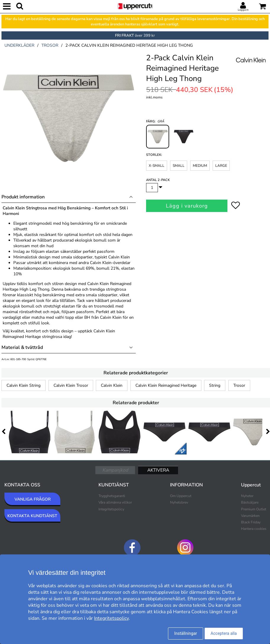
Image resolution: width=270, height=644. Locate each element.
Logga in (243, 10)
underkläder (19, 45)
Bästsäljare (250, 502)
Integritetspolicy (111, 509)
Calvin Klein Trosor (71, 385)
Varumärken (250, 516)
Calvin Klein (112, 385)
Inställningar (186, 633)
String (215, 385)
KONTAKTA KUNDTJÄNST (32, 516)
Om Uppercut (181, 496)
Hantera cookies (254, 529)
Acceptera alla (224, 633)
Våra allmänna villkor (115, 502)
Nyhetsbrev (179, 502)
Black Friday (251, 522)
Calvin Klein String (24, 385)
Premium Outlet (254, 509)
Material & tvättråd (22, 347)
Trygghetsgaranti (112, 496)
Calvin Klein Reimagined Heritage (166, 385)
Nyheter (247, 496)
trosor (50, 45)
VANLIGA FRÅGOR (33, 499)
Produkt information (23, 197)
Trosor (239, 385)
